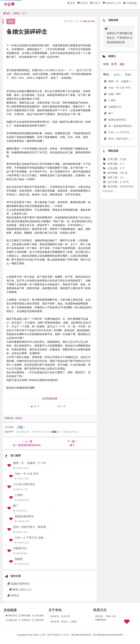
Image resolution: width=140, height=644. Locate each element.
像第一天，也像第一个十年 (30, 463)
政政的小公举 (112, 3)
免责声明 (38, 620)
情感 (20, 427)
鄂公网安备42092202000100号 (108, 635)
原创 (11, 21)
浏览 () (89, 21)
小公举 (9, 4)
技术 (114, 64)
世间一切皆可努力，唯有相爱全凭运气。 (38, 527)
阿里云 (57, 635)
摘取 (122, 64)
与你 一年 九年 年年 (27, 474)
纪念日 (95, 3)
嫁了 (16, 506)
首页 (71, 3)
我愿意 (19, 559)
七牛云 (66, 635)
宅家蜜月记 (20, 548)
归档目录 (24, 620)
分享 (62, 406)
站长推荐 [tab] (119, 75)
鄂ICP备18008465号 (81, 635)
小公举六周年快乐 (24, 484)
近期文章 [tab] (108, 74)
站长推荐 (38, 616)
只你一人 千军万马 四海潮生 (32, 538)
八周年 (19, 495)
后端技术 (130, 3)
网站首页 (11, 616)
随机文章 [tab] (130, 75)
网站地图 (24, 616)
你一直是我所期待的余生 (120, 126)
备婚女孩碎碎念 (24, 516)
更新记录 (11, 620)
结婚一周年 (112, 94)
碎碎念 (83, 3)
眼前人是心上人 (20, 589)
